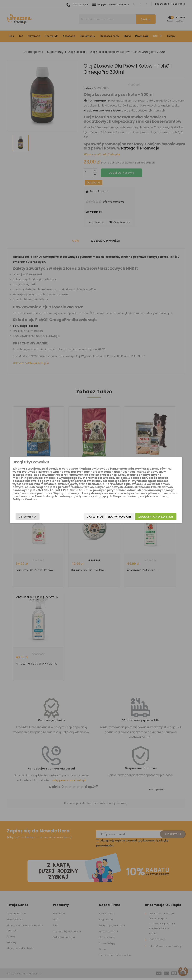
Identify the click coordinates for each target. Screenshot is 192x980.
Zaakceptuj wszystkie (146, 517)
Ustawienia (37, 517)
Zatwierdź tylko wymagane (100, 517)
